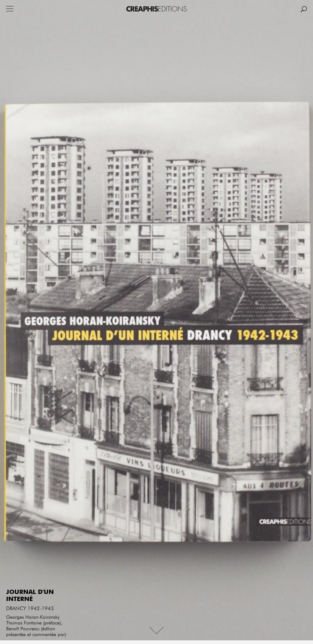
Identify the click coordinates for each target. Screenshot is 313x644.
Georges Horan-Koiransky (33, 617)
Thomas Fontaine (24, 623)
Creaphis (156, 9)
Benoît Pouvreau (23, 629)
